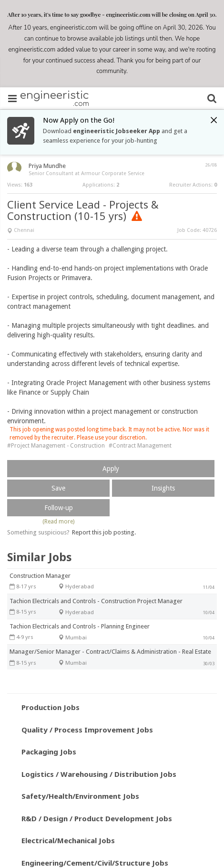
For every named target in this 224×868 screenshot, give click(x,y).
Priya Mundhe (47, 166)
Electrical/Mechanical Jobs (68, 840)
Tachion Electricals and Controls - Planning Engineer (80, 626)
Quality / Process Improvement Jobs (87, 730)
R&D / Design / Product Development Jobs (97, 818)
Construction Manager (40, 576)
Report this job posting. (104, 532)
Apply (111, 469)
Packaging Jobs (49, 752)
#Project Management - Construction (56, 446)
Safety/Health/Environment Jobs (80, 796)
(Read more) (58, 522)
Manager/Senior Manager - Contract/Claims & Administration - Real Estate (110, 652)
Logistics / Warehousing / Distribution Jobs (99, 774)
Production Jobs (51, 707)
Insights (163, 488)
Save (58, 488)
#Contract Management (140, 446)
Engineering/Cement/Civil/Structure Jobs (95, 863)
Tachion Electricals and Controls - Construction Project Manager (96, 601)
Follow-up (59, 508)
